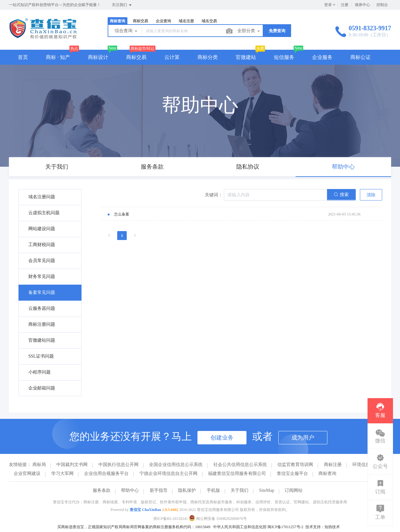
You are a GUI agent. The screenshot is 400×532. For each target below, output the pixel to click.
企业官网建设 (27, 474)
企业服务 (322, 57)
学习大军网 (62, 474)
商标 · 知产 (58, 57)
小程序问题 (39, 372)
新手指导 (159, 490)
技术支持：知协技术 (323, 527)
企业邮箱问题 (42, 388)
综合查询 (126, 31)
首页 (23, 57)
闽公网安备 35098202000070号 (218, 519)
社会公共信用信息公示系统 (240, 465)
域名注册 (186, 21)
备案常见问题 (42, 292)
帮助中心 (130, 490)
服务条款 (102, 490)
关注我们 (122, 5)
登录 (328, 5)
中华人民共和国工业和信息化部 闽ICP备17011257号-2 (258, 527)
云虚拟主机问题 (44, 213)
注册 (345, 5)
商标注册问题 (42, 324)
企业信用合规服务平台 (106, 474)
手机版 (213, 490)
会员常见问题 (42, 261)
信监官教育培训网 (295, 465)
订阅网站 (294, 490)
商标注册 (333, 465)
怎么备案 (122, 214)
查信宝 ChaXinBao (145, 510)
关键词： (214, 195)
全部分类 (249, 31)
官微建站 (246, 57)
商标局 (39, 465)
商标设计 (98, 57)
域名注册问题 (42, 197)
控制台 (382, 5)
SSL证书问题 (41, 356)
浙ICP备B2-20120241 (171, 519)
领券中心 (362, 5)
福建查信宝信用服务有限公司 (237, 474)
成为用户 (303, 438)
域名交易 (209, 21)
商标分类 (208, 57)
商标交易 (140, 21)
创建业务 (222, 438)
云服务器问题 (42, 308)
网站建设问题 (42, 229)
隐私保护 (187, 490)
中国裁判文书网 (72, 465)
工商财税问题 (42, 245)
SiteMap (267, 490)
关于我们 (239, 490)
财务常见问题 (42, 277)
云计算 (172, 57)
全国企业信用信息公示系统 (176, 465)
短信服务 (284, 57)
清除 (371, 195)
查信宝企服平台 (292, 474)
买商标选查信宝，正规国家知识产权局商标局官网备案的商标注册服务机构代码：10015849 (134, 527)
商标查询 (118, 21)
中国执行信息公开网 (118, 465)
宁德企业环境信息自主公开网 (168, 474)
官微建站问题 (42, 340)
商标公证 (361, 57)
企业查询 (163, 21)
